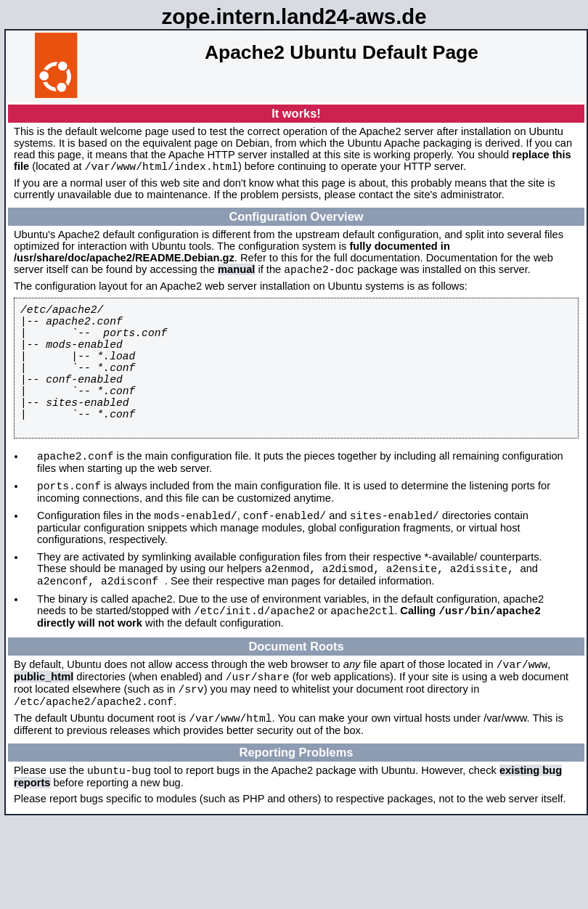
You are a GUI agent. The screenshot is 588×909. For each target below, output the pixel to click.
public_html (44, 730)
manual (236, 274)
